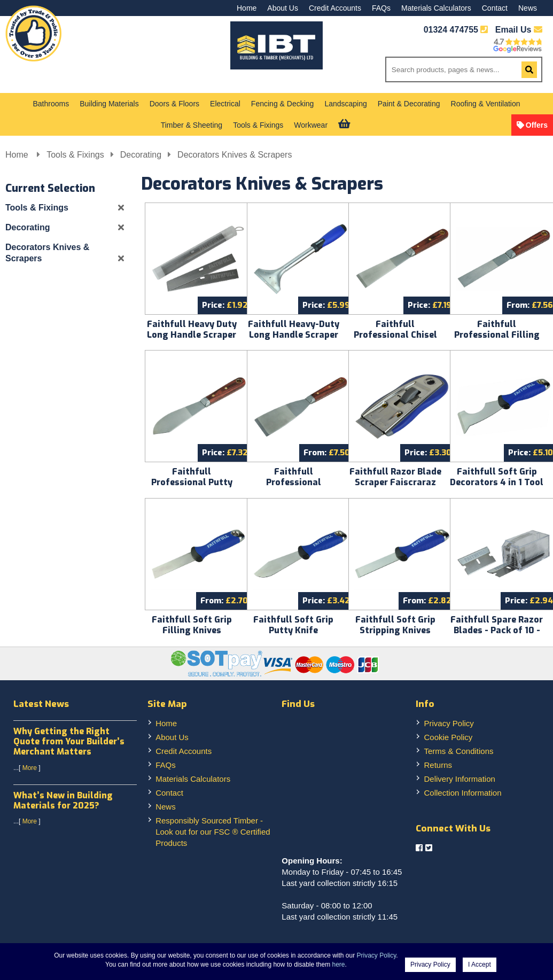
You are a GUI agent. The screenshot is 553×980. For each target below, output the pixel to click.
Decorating (141, 155)
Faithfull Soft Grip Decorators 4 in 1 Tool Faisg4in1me (497, 482)
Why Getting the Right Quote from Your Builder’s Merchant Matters (69, 741)
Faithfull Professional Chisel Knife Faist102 (395, 335)
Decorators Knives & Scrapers (235, 155)
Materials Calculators (436, 8)
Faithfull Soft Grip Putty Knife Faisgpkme (293, 630)
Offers (537, 125)
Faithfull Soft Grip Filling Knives (192, 625)
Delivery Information (459, 779)
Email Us (519, 30)
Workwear (311, 125)
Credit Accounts (335, 8)
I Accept (480, 965)
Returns (438, 765)
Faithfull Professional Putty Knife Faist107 (192, 482)
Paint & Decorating (409, 104)
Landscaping (345, 104)
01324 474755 (451, 30)
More (30, 768)
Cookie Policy (448, 737)
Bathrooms (51, 104)
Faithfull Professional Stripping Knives (294, 482)
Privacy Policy (449, 723)
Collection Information (462, 793)
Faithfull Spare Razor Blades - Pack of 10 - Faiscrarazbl (497, 630)
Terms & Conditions (458, 751)
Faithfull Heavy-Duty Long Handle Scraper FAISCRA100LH (294, 335)
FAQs (381, 8)
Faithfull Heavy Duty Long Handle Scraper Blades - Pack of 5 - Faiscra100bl (192, 340)
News (528, 8)
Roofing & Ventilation (486, 104)
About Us (283, 8)
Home (247, 8)
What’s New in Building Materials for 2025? (63, 800)
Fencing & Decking (283, 104)
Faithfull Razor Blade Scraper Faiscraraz (395, 477)
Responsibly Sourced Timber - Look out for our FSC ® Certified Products (213, 832)
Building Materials (109, 104)
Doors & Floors (174, 104)
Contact (495, 8)
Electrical (225, 104)
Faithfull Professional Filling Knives (497, 335)
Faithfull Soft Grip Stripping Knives (395, 625)
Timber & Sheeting (192, 125)
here (339, 965)
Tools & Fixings (258, 125)
